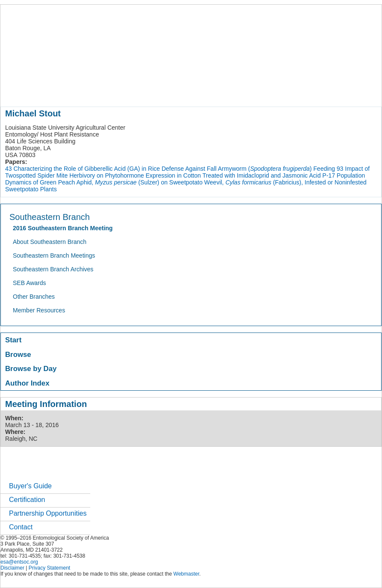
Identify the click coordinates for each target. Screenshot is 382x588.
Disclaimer (12, 568)
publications (180, 92)
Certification (27, 500)
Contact (21, 527)
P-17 (329, 175)
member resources (101, 92)
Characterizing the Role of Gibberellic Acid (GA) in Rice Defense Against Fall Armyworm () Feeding (174, 169)
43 (9, 169)
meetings (144, 92)
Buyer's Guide (30, 486)
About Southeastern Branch (50, 242)
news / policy (221, 92)
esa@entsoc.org (19, 562)
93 (340, 169)
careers (286, 92)
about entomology (46, 92)
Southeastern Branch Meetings (54, 255)
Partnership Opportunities (48, 513)
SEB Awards (30, 283)
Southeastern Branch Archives (53, 269)
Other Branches (34, 297)
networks (316, 92)
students (257, 92)
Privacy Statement (49, 568)
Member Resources (39, 310)
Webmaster (186, 574)
